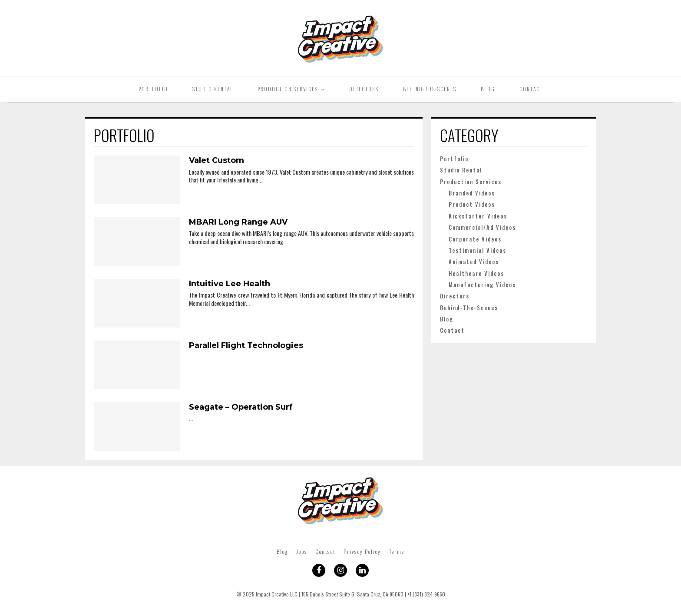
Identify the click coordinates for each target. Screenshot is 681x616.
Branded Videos (472, 193)
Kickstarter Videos (478, 216)
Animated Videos (474, 262)
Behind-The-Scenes (430, 89)
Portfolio (153, 89)
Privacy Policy (362, 551)
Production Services (288, 89)
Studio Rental (213, 89)
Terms (397, 551)
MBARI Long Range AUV (238, 222)
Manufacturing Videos (482, 285)
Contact (531, 89)
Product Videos (472, 204)
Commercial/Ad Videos (482, 227)
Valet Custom (217, 160)
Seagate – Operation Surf (241, 407)
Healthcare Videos (476, 273)
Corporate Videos (475, 239)
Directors (364, 89)
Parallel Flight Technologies (246, 345)
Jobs (302, 551)
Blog (488, 89)
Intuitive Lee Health (230, 284)
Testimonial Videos (478, 250)
